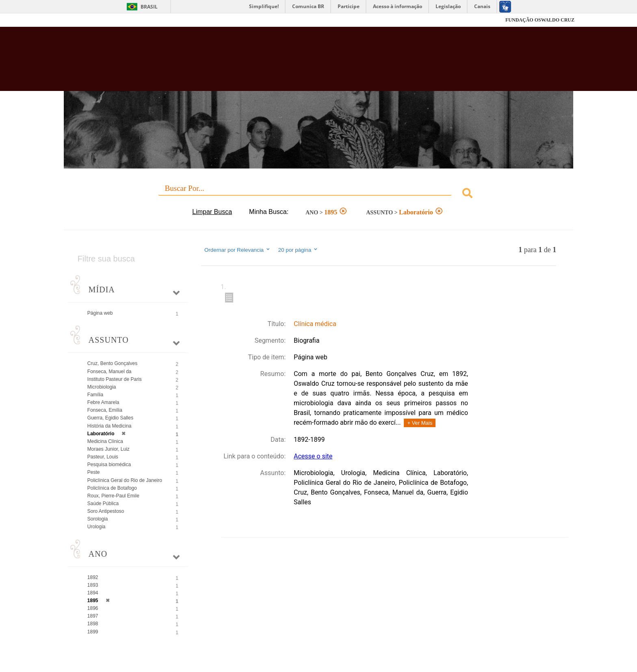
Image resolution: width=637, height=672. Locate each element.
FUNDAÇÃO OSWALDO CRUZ (540, 20)
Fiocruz (83, 20)
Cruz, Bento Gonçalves (112, 363)
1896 (93, 608)
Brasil (149, 7)
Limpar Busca (212, 212)
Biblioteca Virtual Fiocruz (274, 63)
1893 (93, 585)
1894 (93, 593)
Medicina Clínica (105, 441)
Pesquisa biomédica (109, 465)
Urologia (96, 527)
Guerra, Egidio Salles (110, 418)
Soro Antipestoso (106, 511)
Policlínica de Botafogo (112, 488)
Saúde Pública (103, 503)
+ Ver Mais (420, 423)
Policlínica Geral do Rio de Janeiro (125, 480)
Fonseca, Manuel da (109, 372)
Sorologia (98, 519)
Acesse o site (313, 456)
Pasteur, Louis (103, 457)
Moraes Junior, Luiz (108, 449)
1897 (93, 616)
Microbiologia (102, 387)
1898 (93, 624)
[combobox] (318, 194)
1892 (93, 577)
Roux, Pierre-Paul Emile (113, 496)
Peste (94, 472)
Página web (100, 313)
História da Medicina (109, 426)
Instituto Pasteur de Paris (115, 379)
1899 (93, 632)
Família (95, 395)
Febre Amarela (103, 402)
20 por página (298, 250)
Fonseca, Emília (105, 410)
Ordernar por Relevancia (237, 250)
